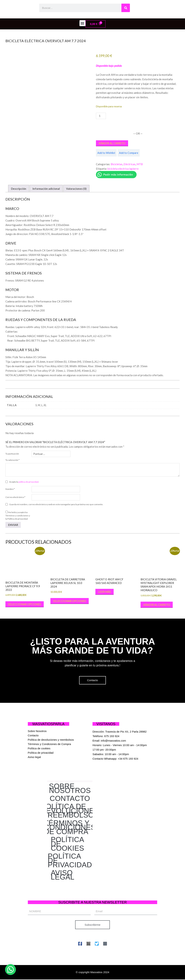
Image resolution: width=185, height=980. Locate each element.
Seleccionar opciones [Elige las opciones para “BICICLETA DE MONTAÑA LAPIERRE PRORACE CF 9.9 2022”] (25, 604)
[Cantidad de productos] (101, 116)
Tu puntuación (12, 454)
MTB (140, 164)
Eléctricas (130, 164)
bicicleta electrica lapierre (123, 169)
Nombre (10, 489)
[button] (82, 23)
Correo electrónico (15, 497)
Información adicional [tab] (46, 189)
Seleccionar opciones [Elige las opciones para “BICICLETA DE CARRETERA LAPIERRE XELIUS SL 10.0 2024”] (70, 601)
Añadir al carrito (112, 143)
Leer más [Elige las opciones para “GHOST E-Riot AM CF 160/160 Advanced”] (105, 592)
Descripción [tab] (19, 189)
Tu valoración (12, 460)
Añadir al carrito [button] (157, 605)
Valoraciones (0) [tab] (76, 189)
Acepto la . (24, 482)
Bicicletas (117, 164)
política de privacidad (28, 482)
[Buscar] (126, 8)
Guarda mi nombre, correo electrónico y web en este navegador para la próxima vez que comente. (56, 504)
